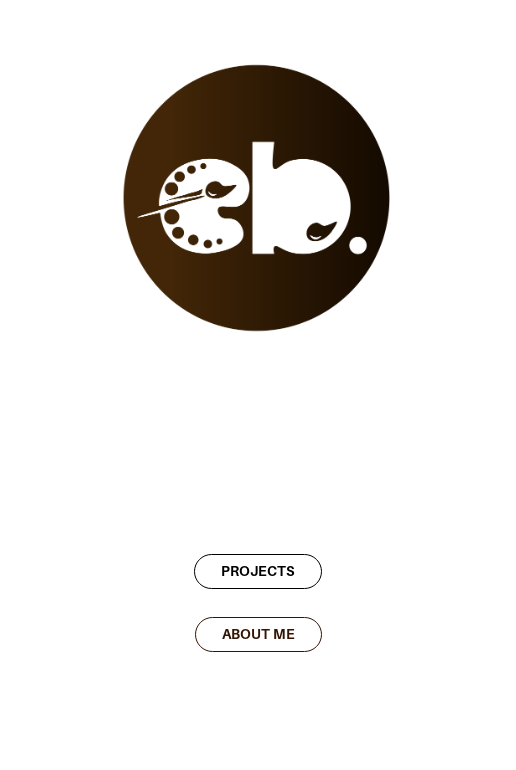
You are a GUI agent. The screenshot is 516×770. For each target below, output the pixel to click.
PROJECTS (258, 571)
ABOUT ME (258, 634)
